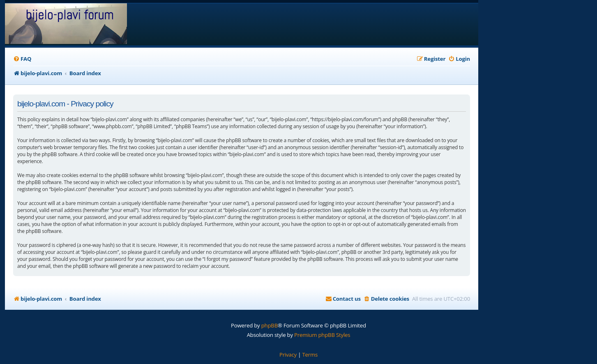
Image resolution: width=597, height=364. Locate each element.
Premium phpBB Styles (322, 335)
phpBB (270, 325)
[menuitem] (22, 59)
